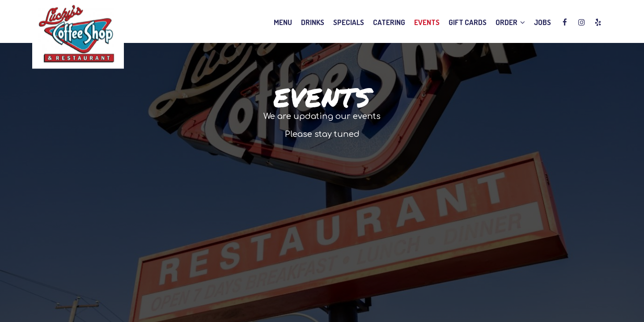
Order (510, 22)
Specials (349, 22)
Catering (389, 22)
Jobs (542, 22)
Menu (283, 22)
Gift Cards (468, 22)
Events (427, 22)
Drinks (313, 22)
